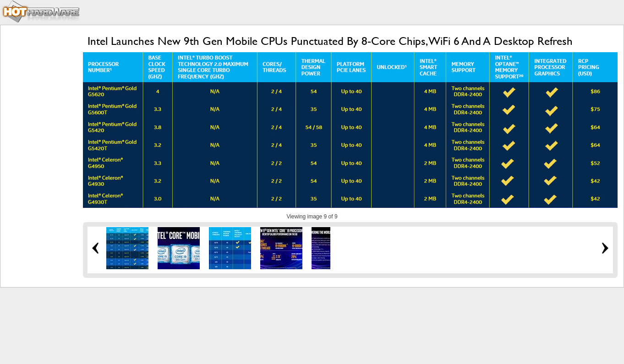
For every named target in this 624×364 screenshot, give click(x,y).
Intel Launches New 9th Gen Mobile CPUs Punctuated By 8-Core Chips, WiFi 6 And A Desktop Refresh (330, 41)
